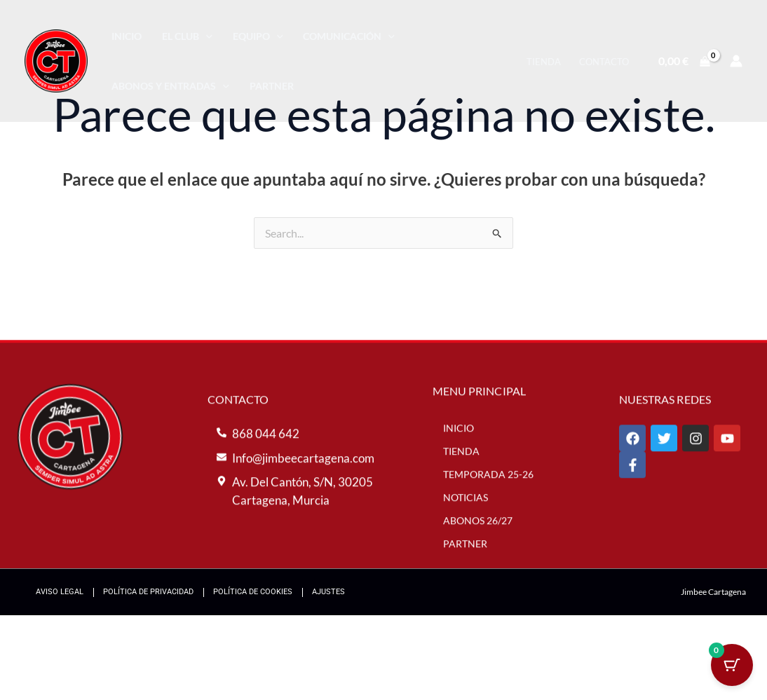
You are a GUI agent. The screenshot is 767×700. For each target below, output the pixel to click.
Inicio (127, 36)
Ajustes (328, 592)
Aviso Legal (60, 592)
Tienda (544, 62)
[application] (206, 36)
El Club (187, 36)
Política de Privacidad (148, 592)
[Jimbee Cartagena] (56, 59)
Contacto (604, 62)
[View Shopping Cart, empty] (684, 61)
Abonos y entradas (170, 86)
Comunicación (349, 36)
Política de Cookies (253, 592)
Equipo (258, 36)
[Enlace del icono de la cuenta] (736, 61)
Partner (272, 86)
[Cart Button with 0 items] (732, 665)
